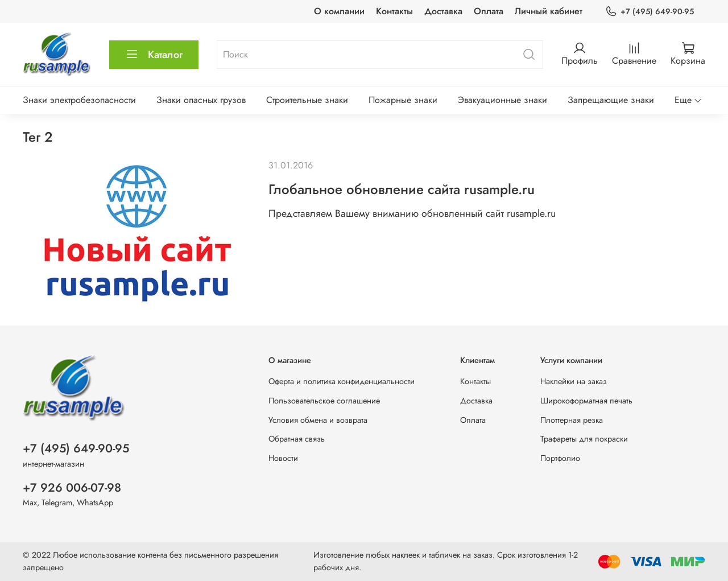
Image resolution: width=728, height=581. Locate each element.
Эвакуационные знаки (502, 100)
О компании (339, 11)
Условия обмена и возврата (318, 420)
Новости (283, 458)
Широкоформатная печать (586, 401)
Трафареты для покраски (584, 439)
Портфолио (560, 458)
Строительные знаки (307, 100)
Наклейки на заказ (574, 381)
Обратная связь (297, 439)
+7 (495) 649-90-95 (650, 12)
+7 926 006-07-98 (72, 488)
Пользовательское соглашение (324, 401)
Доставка (443, 11)
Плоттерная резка (572, 420)
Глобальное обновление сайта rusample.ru (402, 189)
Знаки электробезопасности (79, 100)
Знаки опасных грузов (201, 100)
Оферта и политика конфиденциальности (342, 381)
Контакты (394, 11)
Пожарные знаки (403, 100)
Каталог (154, 55)
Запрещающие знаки (611, 100)
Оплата (489, 11)
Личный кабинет (549, 11)
